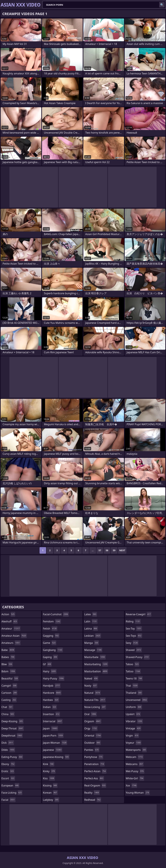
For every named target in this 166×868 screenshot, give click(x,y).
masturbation (96, 671)
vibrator (134, 721)
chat (7, 707)
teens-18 (134, 678)
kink (49, 764)
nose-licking (95, 707)
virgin (132, 736)
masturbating (96, 664)
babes (8, 657)
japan (51, 728)
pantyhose (94, 757)
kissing (50, 785)
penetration (95, 764)
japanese (53, 750)
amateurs (11, 643)
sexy (132, 643)
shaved (134, 650)
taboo (133, 664)
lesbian (93, 636)
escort (8, 778)
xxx (132, 785)
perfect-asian (95, 771)
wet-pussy (135, 771)
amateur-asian (14, 636)
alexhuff (10, 621)
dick (8, 743)
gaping (50, 657)
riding (133, 621)
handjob (52, 686)
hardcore (52, 693)
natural (92, 693)
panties (92, 750)
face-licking (12, 793)
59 (114, 550)
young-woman (138, 793)
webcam (135, 757)
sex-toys (134, 636)
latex (91, 614)
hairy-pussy (54, 678)
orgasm (93, 721)
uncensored (137, 700)
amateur (11, 629)
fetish (50, 629)
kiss (49, 778)
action (8, 614)
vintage (133, 728)
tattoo (133, 671)
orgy (91, 728)
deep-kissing (12, 721)
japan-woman (55, 743)
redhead (93, 800)
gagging (51, 636)
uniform (134, 707)
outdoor (93, 743)
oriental (93, 736)
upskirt (133, 714)
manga (92, 643)
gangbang (53, 650)
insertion (52, 714)
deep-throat (13, 728)
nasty (91, 686)
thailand (134, 693)
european (10, 785)
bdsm (9, 671)
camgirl (9, 686)
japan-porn (53, 736)
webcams (135, 764)
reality (92, 793)
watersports (136, 750)
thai (132, 686)
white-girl (135, 778)
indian (50, 707)
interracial (53, 721)
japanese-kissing (56, 757)
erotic (8, 771)
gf (47, 664)
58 (107, 550)
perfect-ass (94, 778)
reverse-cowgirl (139, 614)
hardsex (51, 700)
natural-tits (95, 700)
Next (122, 550)
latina (91, 629)
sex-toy (134, 629)
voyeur (134, 743)
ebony (8, 764)
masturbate (95, 657)
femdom (52, 621)
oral (91, 714)
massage (93, 650)
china (8, 714)
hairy (50, 671)
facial (9, 800)
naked (91, 678)
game (50, 643)
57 (100, 550)
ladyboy (51, 800)
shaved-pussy (138, 657)
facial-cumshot (56, 614)
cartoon (9, 693)
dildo (8, 750)
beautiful (10, 678)
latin (91, 621)
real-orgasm (95, 785)
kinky (49, 771)
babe (8, 650)
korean (50, 793)
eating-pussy (12, 757)
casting (9, 700)
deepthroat (12, 736)
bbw (7, 664)
